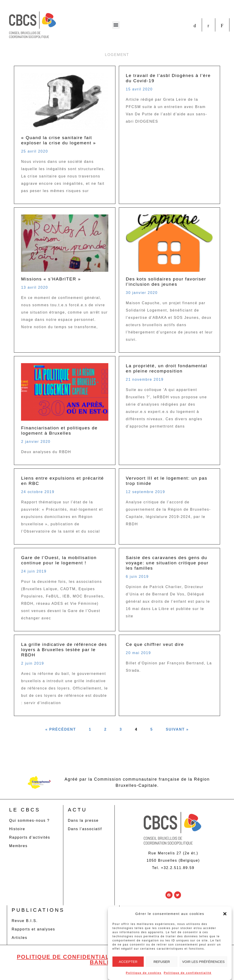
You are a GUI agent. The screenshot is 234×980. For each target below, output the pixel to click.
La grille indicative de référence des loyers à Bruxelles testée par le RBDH (64, 650)
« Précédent (61, 729)
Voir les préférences (203, 962)
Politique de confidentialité (188, 973)
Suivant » (177, 729)
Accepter (128, 962)
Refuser (162, 962)
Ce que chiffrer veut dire (155, 644)
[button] (225, 914)
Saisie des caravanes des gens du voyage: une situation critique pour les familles (167, 563)
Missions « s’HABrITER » (51, 279)
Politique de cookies (144, 973)
